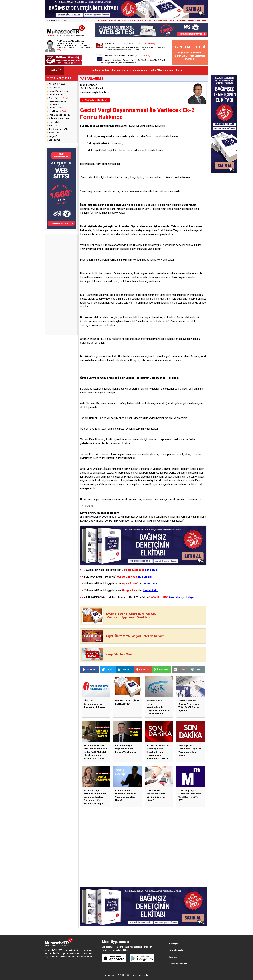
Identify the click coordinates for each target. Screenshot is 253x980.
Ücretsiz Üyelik (176, 950)
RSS (172, 20)
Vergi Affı (53, 136)
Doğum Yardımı (56, 95)
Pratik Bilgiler (55, 122)
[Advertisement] (61, 285)
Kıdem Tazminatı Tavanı (60, 118)
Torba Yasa (54, 133)
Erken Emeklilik (58, 98)
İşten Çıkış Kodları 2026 (59, 115)
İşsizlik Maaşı (58, 111)
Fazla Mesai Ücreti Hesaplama (57, 103)
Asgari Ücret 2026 (117, 20)
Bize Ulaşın (201, 20)
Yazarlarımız (55, 140)
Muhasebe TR (111, 975)
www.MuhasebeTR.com (105, 513)
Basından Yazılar (57, 87)
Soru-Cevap (54, 126)
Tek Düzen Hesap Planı (59, 129)
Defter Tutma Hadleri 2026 (157, 20)
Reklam (191, 20)
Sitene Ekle (181, 20)
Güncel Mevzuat (56, 108)
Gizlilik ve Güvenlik (178, 964)
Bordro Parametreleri (58, 91)
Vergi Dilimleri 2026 (135, 20)
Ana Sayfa (103, 20)
